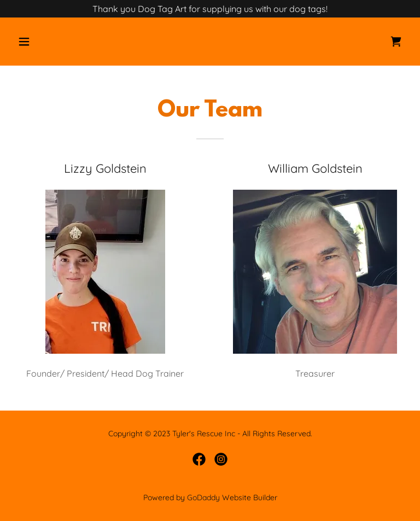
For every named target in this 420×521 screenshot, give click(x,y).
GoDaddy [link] (203, 497)
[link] (396, 42)
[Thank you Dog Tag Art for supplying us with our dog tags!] (210, 9)
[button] (58, 42)
